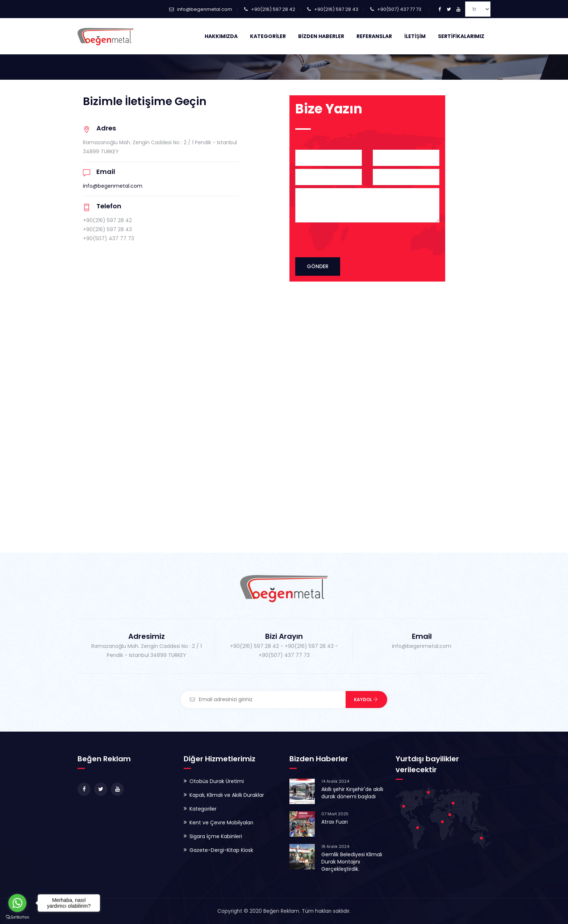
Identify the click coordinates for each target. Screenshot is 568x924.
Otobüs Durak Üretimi (217, 781)
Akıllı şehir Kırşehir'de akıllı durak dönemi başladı (352, 793)
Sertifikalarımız (461, 36)
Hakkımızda (221, 36)
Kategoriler (268, 36)
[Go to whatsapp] (17, 903)
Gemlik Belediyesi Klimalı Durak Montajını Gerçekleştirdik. (352, 862)
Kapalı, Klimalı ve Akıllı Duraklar (227, 795)
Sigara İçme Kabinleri (216, 836)
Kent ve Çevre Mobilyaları (221, 823)
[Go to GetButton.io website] (17, 917)
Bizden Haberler (321, 36)
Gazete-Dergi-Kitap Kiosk (221, 850)
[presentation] (361, 240)
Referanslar (374, 36)
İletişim (415, 36)
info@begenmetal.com (205, 9)
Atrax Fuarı (335, 822)
